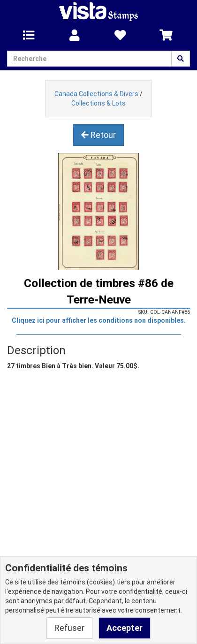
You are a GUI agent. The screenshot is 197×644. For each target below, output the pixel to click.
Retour (98, 135)
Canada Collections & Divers (96, 94)
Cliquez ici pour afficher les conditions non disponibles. (99, 320)
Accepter (125, 628)
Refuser (69, 628)
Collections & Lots (98, 103)
